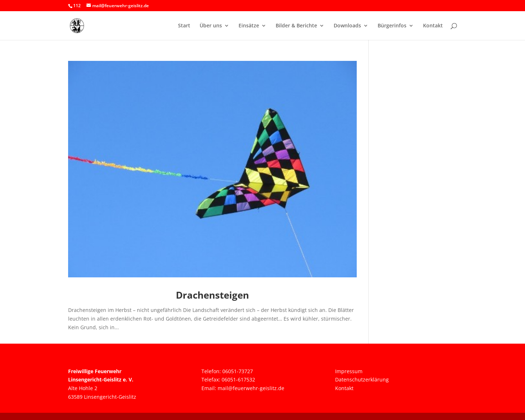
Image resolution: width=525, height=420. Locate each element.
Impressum (349, 371)
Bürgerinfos (392, 26)
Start (184, 26)
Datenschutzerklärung (362, 379)
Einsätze (249, 26)
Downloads (347, 26)
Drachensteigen (212, 295)
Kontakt (433, 26)
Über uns (211, 26)
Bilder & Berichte (296, 26)
